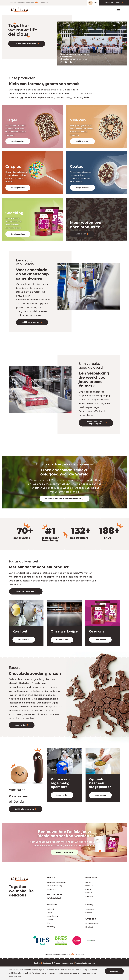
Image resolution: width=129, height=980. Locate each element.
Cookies (37, 963)
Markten (52, 905)
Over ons (97, 631)
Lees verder (24, 640)
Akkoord (114, 971)
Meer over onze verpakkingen (95, 423)
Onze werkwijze (64, 631)
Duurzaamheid (92, 924)
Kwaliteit (20, 631)
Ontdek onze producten (25, 44)
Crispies (89, 889)
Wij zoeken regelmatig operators (60, 783)
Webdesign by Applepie (85, 963)
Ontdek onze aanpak (24, 591)
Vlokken (89, 886)
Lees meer (81, 234)
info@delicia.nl (54, 898)
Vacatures (90, 909)
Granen (50, 920)
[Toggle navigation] (119, 10)
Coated (89, 893)
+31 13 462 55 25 (54, 895)
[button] (61, 62)
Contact (89, 913)
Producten (91, 878)
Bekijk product (18, 141)
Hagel (88, 882)
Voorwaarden (68, 963)
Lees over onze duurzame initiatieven (63, 499)
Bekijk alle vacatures (24, 809)
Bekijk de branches (31, 322)
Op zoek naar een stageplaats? (100, 783)
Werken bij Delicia (113, 3)
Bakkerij (51, 909)
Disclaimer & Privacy (51, 963)
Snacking (89, 896)
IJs (48, 923)
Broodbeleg (52, 916)
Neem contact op (64, 852)
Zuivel (50, 913)
